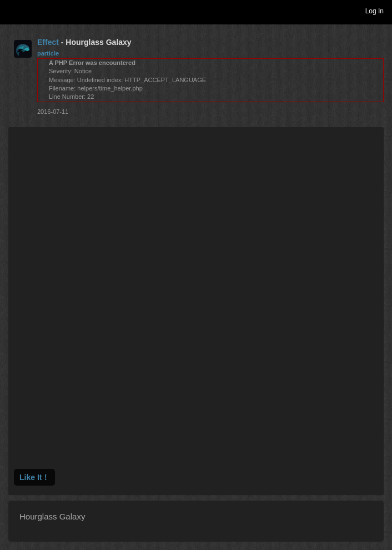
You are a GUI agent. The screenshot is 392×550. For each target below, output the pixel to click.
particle (48, 53)
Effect (48, 42)
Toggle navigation (13, 11)
